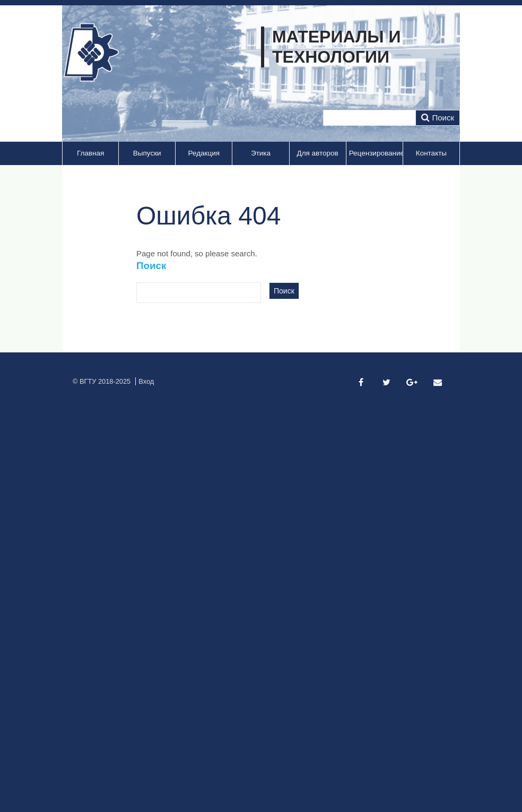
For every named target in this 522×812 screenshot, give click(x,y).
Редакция (204, 153)
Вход (146, 381)
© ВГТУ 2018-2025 (102, 381)
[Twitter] (387, 382)
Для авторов (318, 153)
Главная (90, 153)
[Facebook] (361, 382)
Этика (261, 153)
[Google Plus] (412, 382)
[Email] (438, 382)
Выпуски (147, 153)
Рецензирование (376, 153)
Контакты (431, 153)
